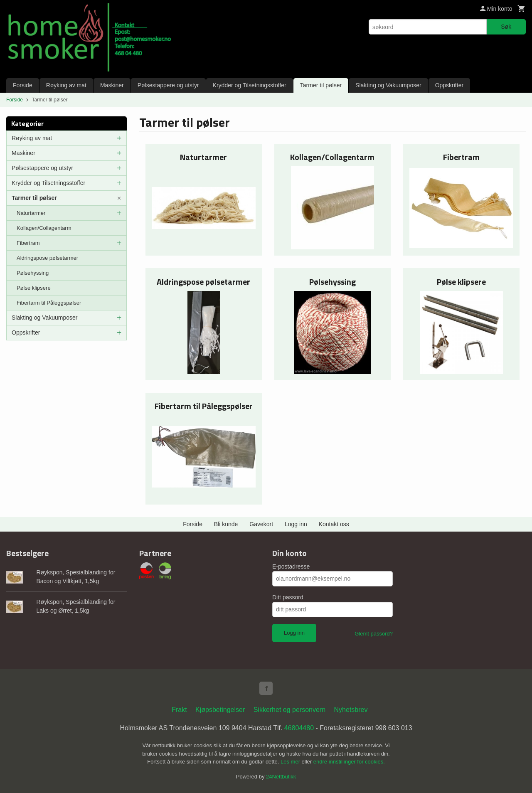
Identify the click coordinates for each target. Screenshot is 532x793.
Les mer (291, 762)
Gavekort (261, 524)
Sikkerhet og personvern (289, 710)
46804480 (299, 728)
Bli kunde (226, 524)
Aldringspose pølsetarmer (47, 258)
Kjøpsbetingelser (220, 710)
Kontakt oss (334, 524)
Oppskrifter (449, 85)
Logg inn (296, 524)
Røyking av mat (66, 85)
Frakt (179, 710)
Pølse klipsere (34, 288)
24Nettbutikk (281, 777)
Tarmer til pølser (321, 85)
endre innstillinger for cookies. (349, 762)
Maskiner (112, 85)
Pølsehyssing (33, 273)
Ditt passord (288, 597)
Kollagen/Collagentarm (44, 228)
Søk (506, 27)
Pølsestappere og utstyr (168, 85)
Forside (23, 85)
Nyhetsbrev (351, 710)
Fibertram (28, 243)
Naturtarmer (31, 213)
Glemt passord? (374, 634)
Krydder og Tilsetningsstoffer (250, 85)
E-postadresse (291, 566)
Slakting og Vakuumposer (388, 85)
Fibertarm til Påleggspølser (49, 303)
